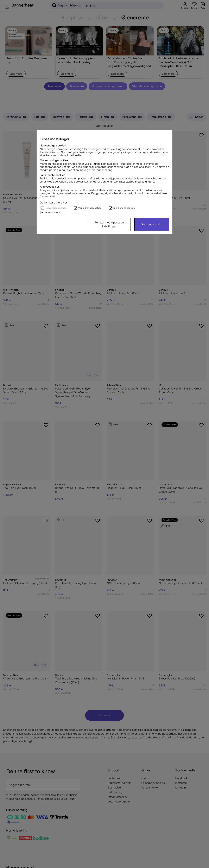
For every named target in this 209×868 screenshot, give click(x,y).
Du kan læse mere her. (54, 203)
